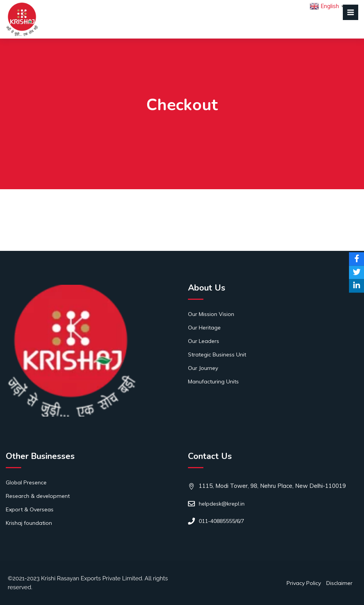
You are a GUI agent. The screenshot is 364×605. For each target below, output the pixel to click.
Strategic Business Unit (217, 355)
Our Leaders (204, 341)
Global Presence (26, 482)
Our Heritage (204, 328)
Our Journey (203, 368)
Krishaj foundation (29, 523)
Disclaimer (339, 583)
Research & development (38, 496)
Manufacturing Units (213, 381)
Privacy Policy (304, 583)
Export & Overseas (30, 509)
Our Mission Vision (211, 314)
